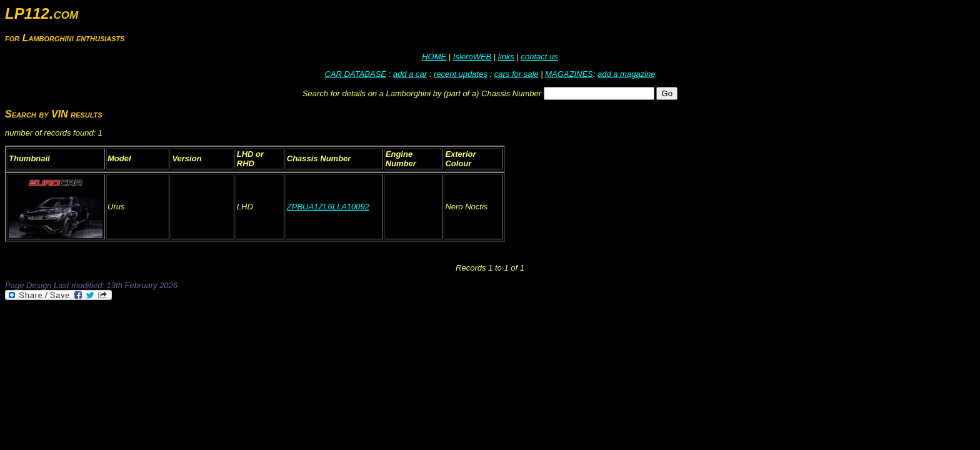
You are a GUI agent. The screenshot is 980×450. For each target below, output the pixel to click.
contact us (539, 57)
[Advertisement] (232, 336)
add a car (410, 74)
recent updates (461, 74)
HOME (434, 57)
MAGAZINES (569, 74)
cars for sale (517, 74)
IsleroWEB (472, 57)
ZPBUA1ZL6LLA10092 (328, 207)
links (506, 57)
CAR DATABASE (356, 74)
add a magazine (627, 74)
